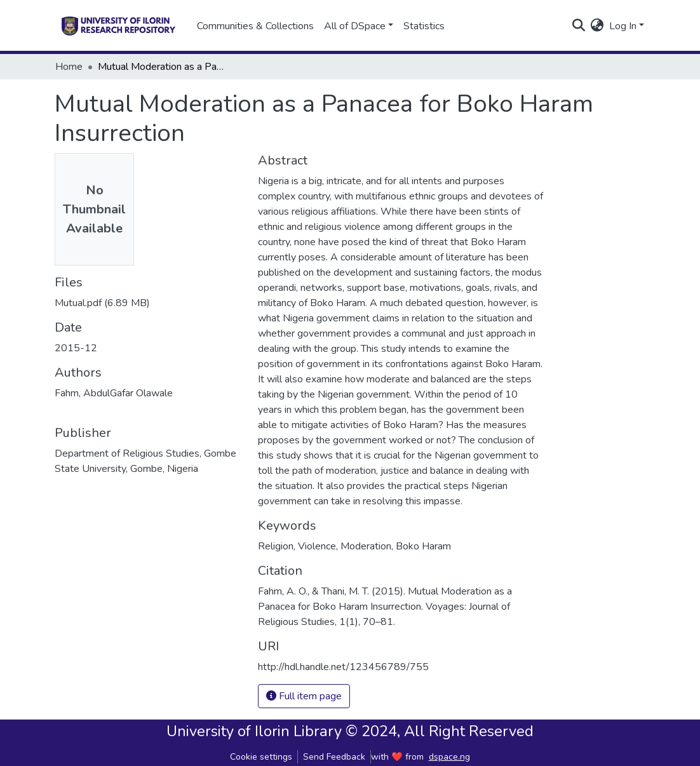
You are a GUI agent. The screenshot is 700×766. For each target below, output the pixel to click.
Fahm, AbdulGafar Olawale (114, 393)
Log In (623, 26)
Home (69, 67)
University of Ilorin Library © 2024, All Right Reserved (350, 731)
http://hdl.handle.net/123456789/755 (343, 667)
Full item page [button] (304, 696)
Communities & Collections (255, 26)
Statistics (424, 26)
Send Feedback (334, 757)
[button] (597, 26)
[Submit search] (579, 26)
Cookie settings (261, 757)
